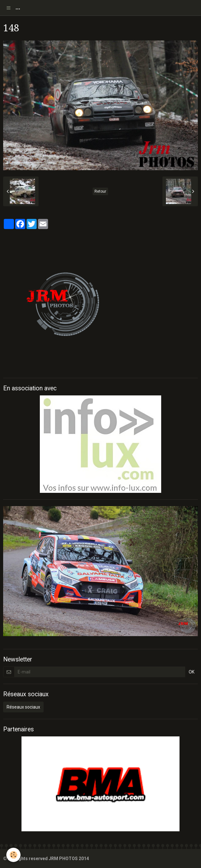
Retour (100, 191)
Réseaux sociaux (23, 707)
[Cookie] (13, 855)
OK (192, 672)
